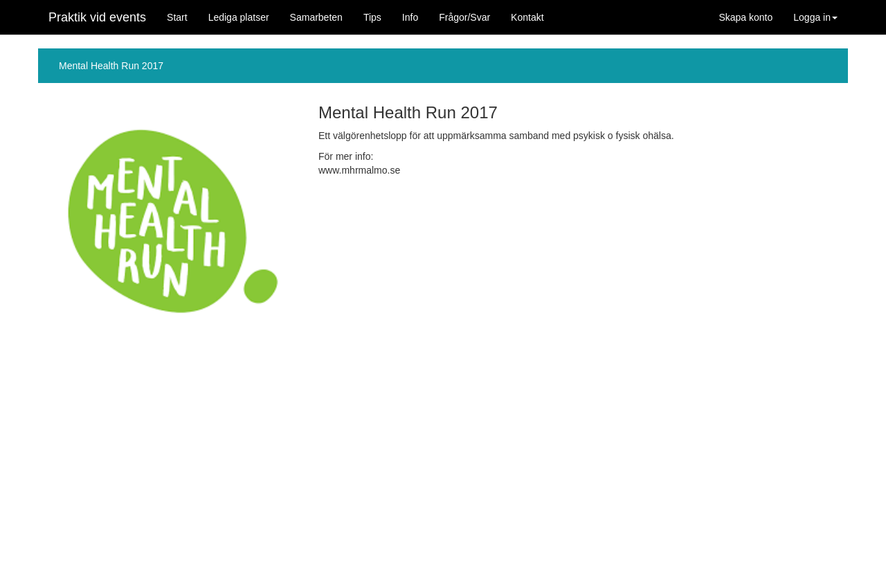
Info (410, 17)
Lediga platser (239, 17)
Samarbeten (316, 17)
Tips (372, 17)
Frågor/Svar (464, 17)
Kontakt (527, 17)
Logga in (815, 17)
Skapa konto (745, 17)
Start (177, 17)
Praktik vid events (97, 17)
